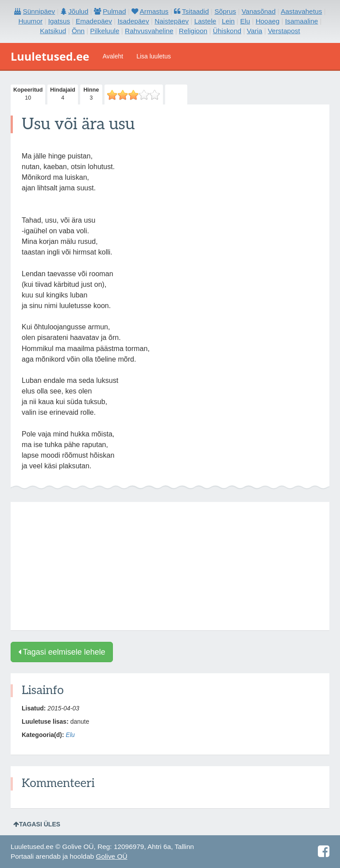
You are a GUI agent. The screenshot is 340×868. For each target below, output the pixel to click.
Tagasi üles (37, 824)
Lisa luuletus (154, 56)
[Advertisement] (170, 566)
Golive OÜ (112, 856)
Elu (70, 735)
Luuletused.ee (50, 56)
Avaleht (113, 56)
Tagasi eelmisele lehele (62, 652)
